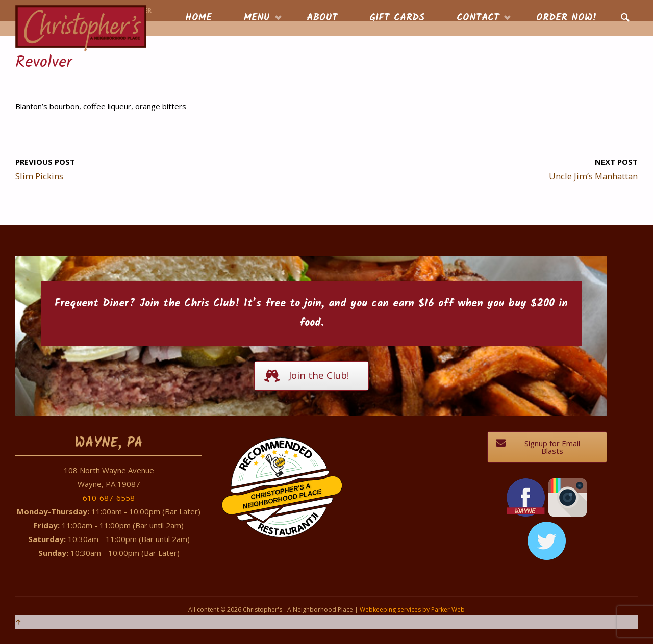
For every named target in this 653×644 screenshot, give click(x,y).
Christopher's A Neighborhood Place (282, 497)
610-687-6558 (109, 498)
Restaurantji (288, 517)
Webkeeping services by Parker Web (412, 610)
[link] (625, 18)
